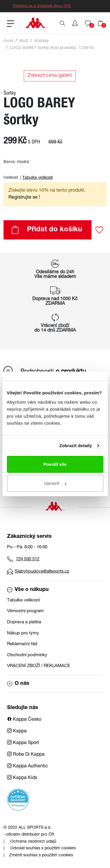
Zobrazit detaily (76, 446)
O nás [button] (18, 684)
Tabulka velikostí (38, 178)
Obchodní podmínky (27, 655)
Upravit (55, 483)
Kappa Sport (23, 743)
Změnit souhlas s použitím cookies (41, 855)
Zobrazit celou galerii (50, 76)
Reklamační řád (22, 644)
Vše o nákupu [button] (28, 590)
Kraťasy (42, 41)
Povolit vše (55, 464)
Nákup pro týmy (23, 633)
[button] (75, 23)
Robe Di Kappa (26, 755)
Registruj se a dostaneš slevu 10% (42, 6)
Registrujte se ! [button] (24, 198)
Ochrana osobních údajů (33, 842)
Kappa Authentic (28, 766)
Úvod (8, 41)
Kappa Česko (24, 720)
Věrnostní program (25, 611)
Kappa (17, 731)
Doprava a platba (24, 622)
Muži (24, 41)
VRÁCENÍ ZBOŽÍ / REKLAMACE (39, 666)
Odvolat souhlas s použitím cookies (43, 848)
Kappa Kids (22, 778)
